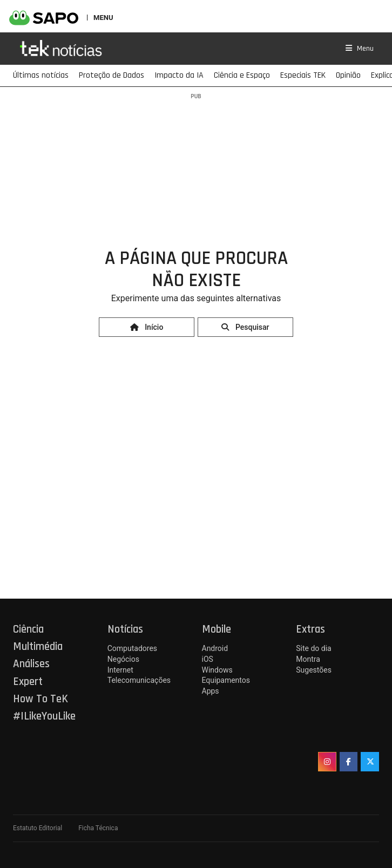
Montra (308, 659)
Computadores (132, 648)
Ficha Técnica (98, 828)
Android (215, 648)
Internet (120, 670)
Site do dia (313, 648)
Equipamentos (226, 680)
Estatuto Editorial (38, 828)
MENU (103, 17)
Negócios (123, 659)
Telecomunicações (139, 680)
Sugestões (314, 670)
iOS (208, 659)
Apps (211, 691)
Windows (217, 670)
